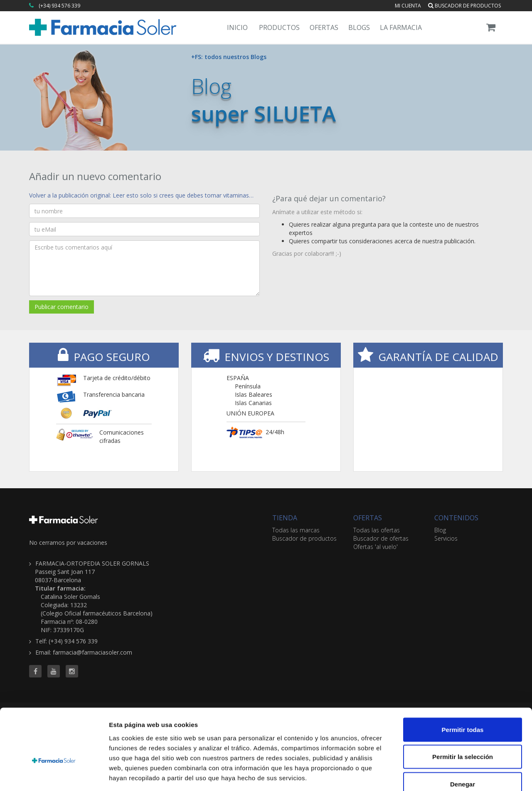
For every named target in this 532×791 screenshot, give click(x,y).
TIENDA (285, 518)
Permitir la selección (463, 709)
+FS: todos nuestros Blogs (229, 57)
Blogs (359, 27)
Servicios (446, 538)
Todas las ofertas (377, 530)
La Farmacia (401, 27)
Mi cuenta (408, 6)
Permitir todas (463, 682)
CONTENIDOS (456, 518)
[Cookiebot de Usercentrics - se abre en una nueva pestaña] (54, 775)
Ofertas (324, 27)
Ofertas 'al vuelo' (376, 547)
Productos (279, 27)
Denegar (463, 736)
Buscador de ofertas (381, 538)
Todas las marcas (296, 530)
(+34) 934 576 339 (59, 6)
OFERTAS (368, 518)
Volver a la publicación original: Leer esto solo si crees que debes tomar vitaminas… (141, 195)
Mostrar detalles (450, 775)
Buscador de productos (464, 6)
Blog (440, 530)
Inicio (237, 27)
